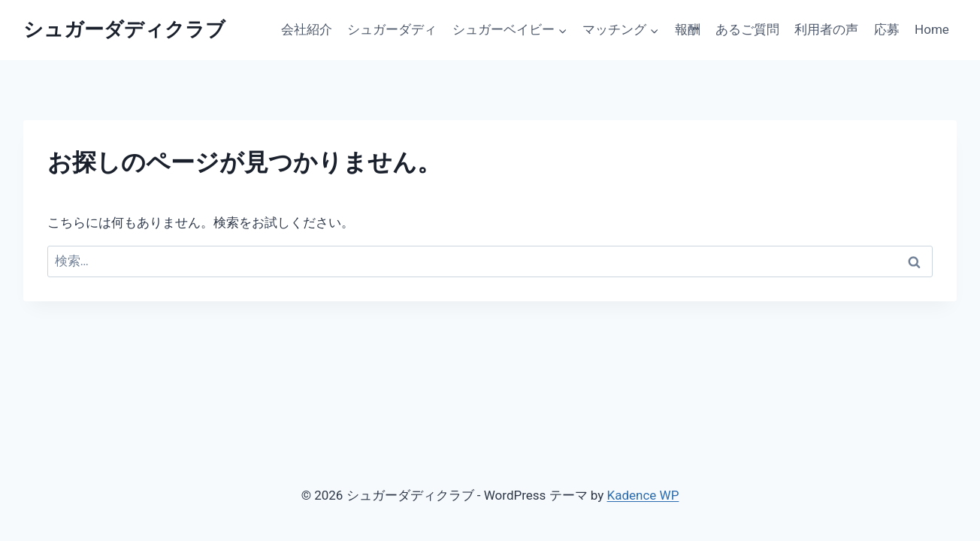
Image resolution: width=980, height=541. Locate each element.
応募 (887, 29)
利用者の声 (826, 29)
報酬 (688, 29)
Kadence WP (643, 495)
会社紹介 (307, 29)
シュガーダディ (392, 29)
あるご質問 (747, 29)
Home (932, 29)
